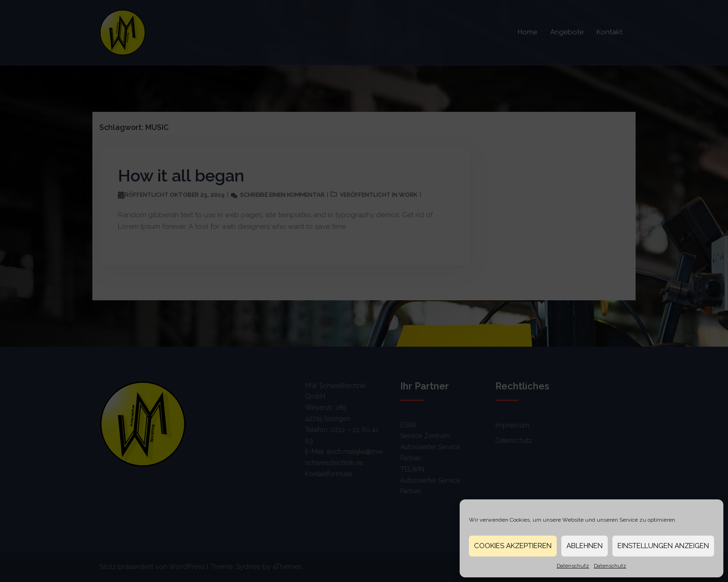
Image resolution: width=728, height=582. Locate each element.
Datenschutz (573, 566)
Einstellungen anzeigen (663, 546)
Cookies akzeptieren (513, 546)
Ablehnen (585, 546)
